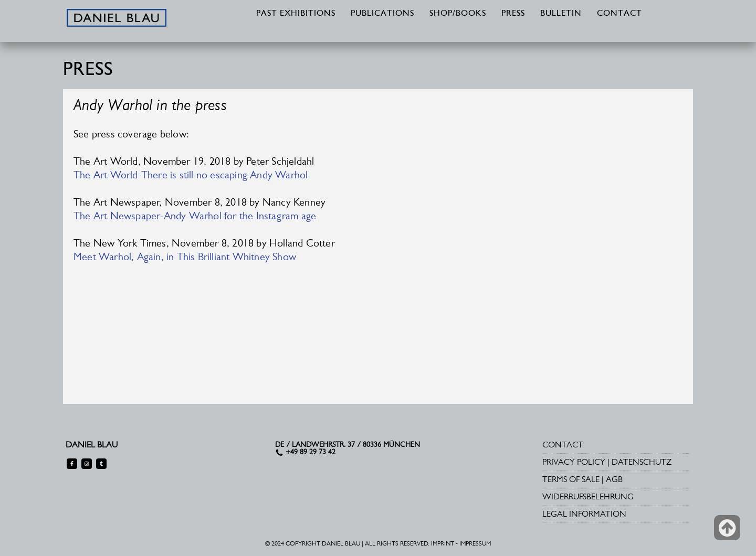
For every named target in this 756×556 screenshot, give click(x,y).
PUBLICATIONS (382, 14)
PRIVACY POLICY (574, 462)
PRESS (513, 14)
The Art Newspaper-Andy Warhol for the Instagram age (195, 216)
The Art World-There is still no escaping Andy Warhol (191, 175)
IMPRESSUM (475, 543)
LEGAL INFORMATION (584, 514)
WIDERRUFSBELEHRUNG (588, 496)
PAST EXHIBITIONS (296, 14)
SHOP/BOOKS (458, 14)
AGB (614, 479)
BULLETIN (561, 14)
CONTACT (619, 14)
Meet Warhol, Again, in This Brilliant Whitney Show (185, 256)
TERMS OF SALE (571, 479)
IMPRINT (443, 543)
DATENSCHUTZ (642, 462)
